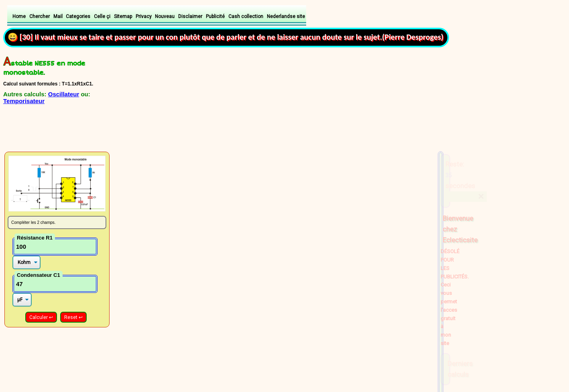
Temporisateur (24, 101)
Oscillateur (64, 94)
